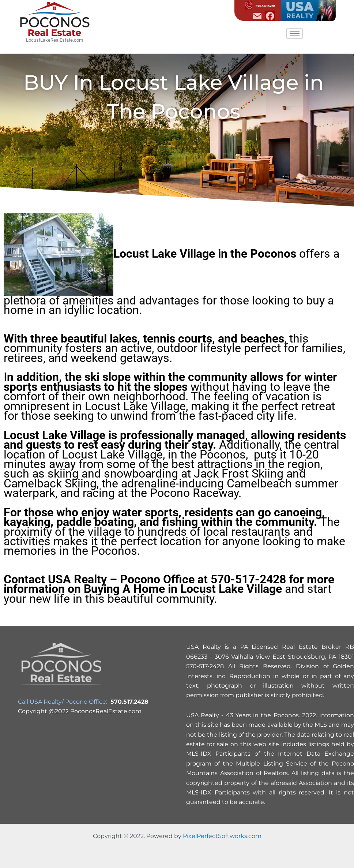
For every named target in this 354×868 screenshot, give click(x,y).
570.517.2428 (260, 6)
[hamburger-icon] (295, 33)
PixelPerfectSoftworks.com (222, 836)
